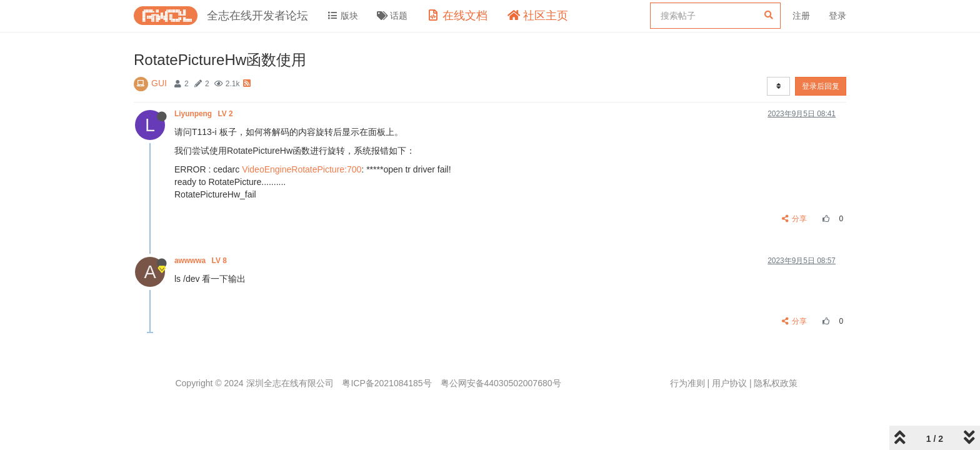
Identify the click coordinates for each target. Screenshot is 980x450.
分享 (795, 219)
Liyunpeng (205, 114)
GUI (159, 83)
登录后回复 (821, 86)
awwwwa (202, 261)
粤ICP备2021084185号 (387, 383)
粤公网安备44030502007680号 (501, 383)
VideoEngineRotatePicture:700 (302, 169)
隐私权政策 (776, 383)
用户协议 (729, 383)
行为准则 (687, 383)
